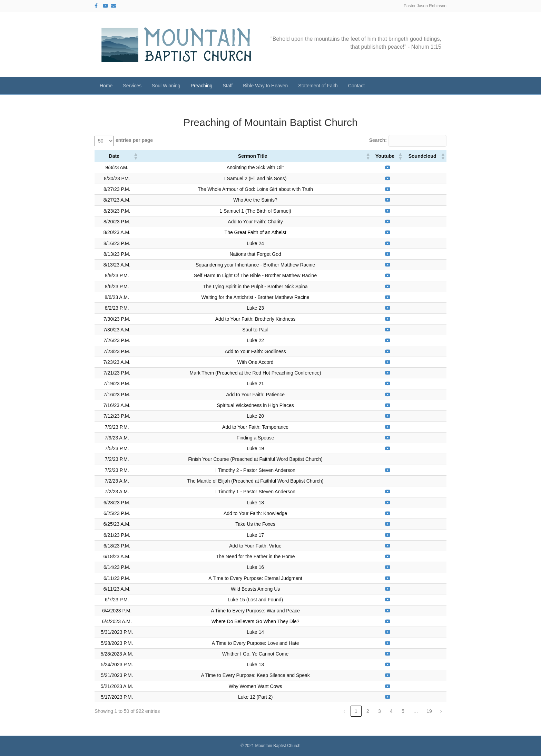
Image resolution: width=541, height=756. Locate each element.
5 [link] (403, 711)
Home (106, 86)
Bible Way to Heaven (265, 86)
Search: (378, 140)
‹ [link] (345, 711)
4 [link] (391, 711)
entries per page (134, 140)
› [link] (441, 711)
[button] (135, 156)
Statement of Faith (318, 86)
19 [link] (429, 711)
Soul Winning (166, 86)
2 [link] (368, 711)
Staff (228, 86)
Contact (356, 86)
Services (132, 86)
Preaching (202, 86)
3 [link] (380, 711)
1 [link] (356, 711)
